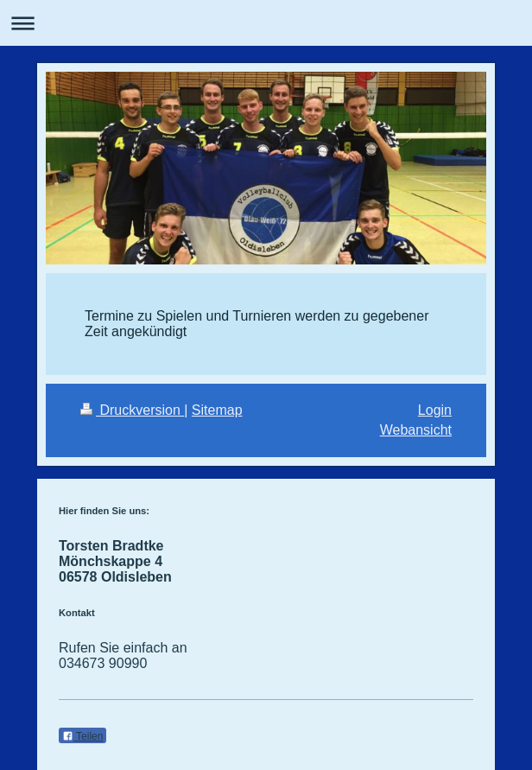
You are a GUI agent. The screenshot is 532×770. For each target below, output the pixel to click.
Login (435, 410)
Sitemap (217, 410)
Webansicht (416, 430)
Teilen (82, 736)
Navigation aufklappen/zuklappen (266, 23)
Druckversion (132, 410)
